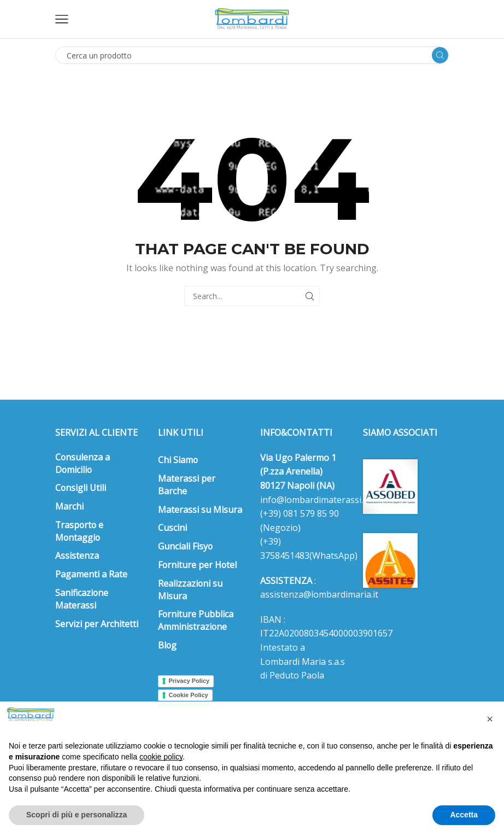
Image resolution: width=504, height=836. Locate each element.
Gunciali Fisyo (185, 546)
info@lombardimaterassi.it (314, 500)
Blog (167, 645)
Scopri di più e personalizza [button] (77, 815)
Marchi (69, 506)
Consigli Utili (81, 488)
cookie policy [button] (161, 757)
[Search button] (440, 55)
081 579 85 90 (310, 513)
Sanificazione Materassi (82, 599)
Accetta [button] (464, 815)
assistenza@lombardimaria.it (319, 594)
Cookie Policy (189, 695)
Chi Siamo (178, 460)
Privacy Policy (189, 681)
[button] (490, 719)
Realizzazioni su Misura (190, 590)
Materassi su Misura (200, 510)
